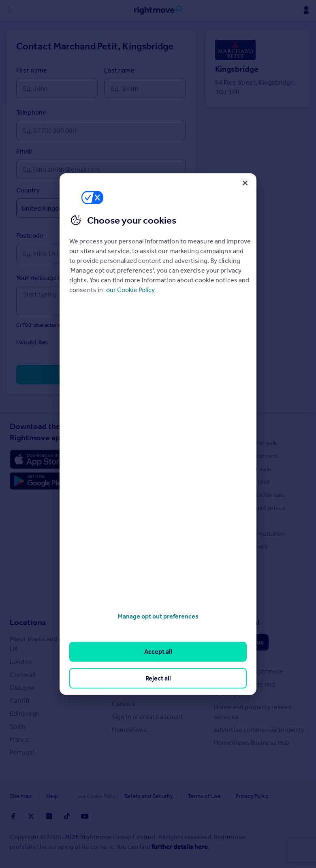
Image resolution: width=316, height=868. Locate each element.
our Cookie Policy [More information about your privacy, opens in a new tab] (130, 290)
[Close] (245, 183)
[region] (158, 434)
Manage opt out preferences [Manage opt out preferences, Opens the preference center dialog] (158, 616)
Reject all (158, 678)
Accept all (158, 652)
